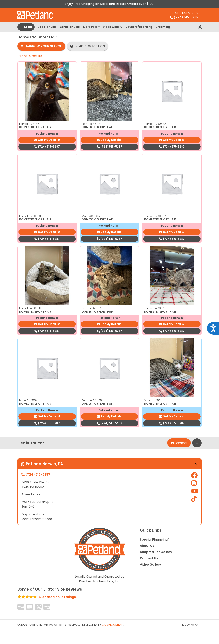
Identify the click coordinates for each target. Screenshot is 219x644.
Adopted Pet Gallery (156, 552)
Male (91, 216)
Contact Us (149, 558)
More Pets (90, 27)
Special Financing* (154, 539)
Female (29, 124)
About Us (147, 546)
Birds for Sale (47, 27)
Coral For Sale (70, 27)
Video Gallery (113, 27)
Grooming (163, 27)
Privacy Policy (189, 625)
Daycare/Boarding (139, 27)
